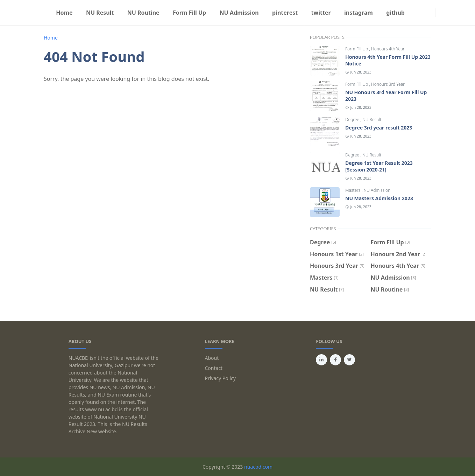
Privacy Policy (220, 378)
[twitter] (349, 360)
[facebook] (414, 13)
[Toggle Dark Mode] (440, 12)
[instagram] (420, 13)
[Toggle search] (445, 13)
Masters (353, 190)
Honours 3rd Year (388, 84)
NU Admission (377, 190)
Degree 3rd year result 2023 (379, 128)
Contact (214, 368)
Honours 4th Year (388, 49)
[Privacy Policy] (425, 13)
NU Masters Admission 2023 (379, 198)
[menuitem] (64, 13)
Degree (353, 120)
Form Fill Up (357, 49)
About (212, 358)
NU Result (372, 120)
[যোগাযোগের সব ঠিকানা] (431, 13)
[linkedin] (321, 360)
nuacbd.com (258, 467)
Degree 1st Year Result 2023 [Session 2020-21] (379, 166)
